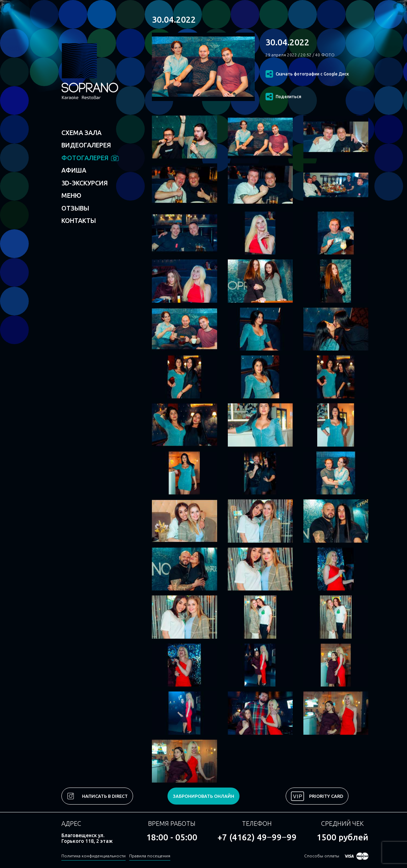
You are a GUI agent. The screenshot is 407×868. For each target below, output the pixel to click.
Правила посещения (150, 856)
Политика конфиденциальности (93, 856)
